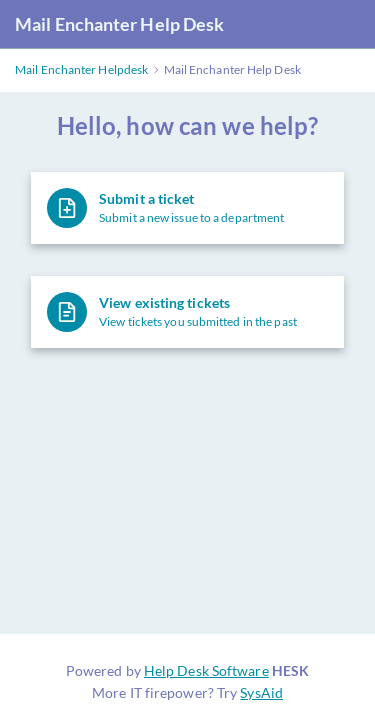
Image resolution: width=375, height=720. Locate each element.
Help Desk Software (206, 670)
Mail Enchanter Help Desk (119, 24)
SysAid (261, 692)
